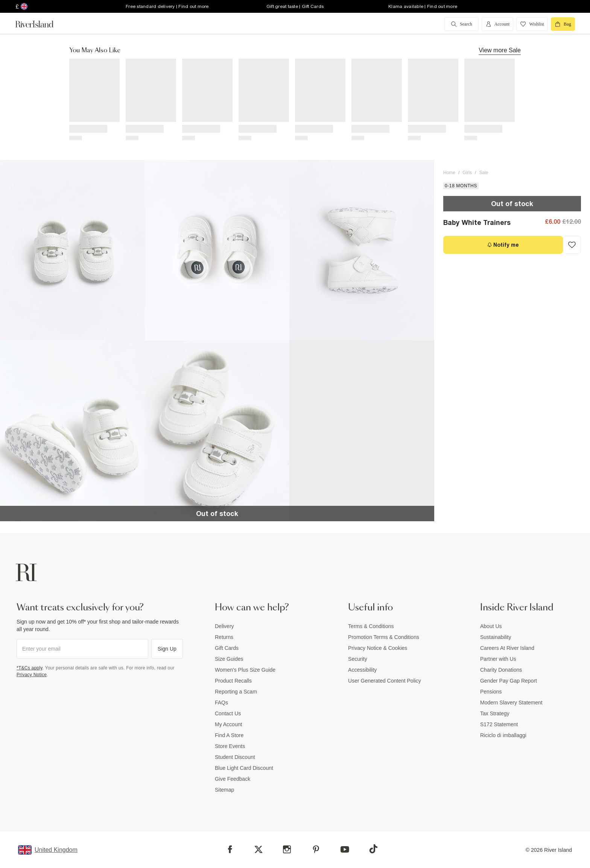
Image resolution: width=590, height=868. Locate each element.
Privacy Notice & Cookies (378, 648)
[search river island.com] (462, 24)
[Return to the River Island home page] (40, 24)
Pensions (491, 692)
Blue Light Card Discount (244, 768)
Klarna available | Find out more (423, 6)
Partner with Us (498, 659)
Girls (467, 173)
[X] (259, 850)
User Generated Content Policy (385, 681)
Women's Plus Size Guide (245, 670)
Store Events (230, 746)
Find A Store (229, 735)
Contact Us (228, 713)
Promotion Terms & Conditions (384, 637)
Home (449, 173)
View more (500, 50)
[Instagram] (287, 849)
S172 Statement (499, 724)
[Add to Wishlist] (572, 245)
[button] (72, 250)
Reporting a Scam (236, 692)
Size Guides (229, 659)
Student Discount (235, 757)
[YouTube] (345, 849)
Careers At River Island (507, 648)
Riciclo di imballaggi (503, 735)
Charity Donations (501, 670)
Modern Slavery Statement (511, 703)
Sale (484, 173)
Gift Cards (227, 648)
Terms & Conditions (371, 626)
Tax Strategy (495, 713)
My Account (228, 724)
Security (358, 659)
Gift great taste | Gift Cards (295, 6)
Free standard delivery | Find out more (167, 6)
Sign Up (167, 649)
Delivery (224, 626)
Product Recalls (233, 681)
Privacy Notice (32, 675)
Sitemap (224, 790)
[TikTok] (373, 849)
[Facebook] (230, 849)
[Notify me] (503, 245)
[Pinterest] (316, 849)
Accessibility (362, 670)
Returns (224, 637)
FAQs (221, 703)
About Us (491, 626)
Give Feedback (233, 779)
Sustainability (496, 637)
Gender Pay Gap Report (509, 681)
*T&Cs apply (30, 668)
